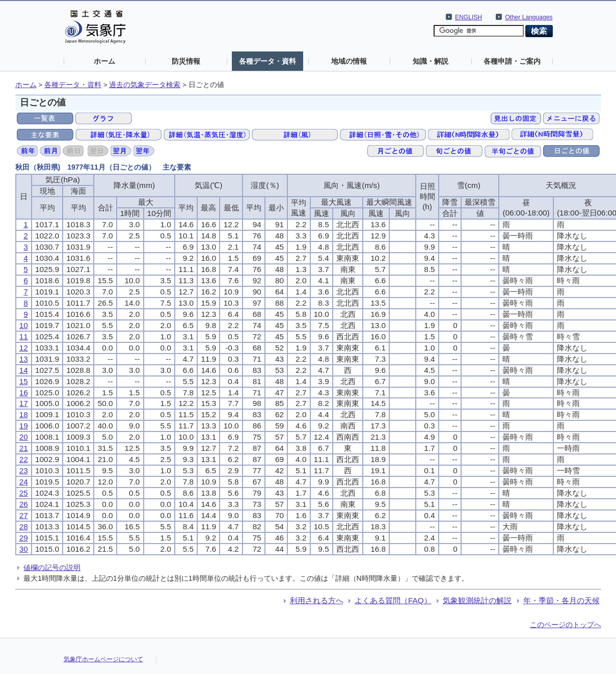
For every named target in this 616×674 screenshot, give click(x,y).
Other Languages (529, 17)
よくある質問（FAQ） (393, 600)
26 (24, 504)
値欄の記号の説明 (52, 568)
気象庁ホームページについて (103, 659)
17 (24, 403)
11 (24, 336)
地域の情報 (349, 61)
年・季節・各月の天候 (561, 600)
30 (24, 549)
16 (24, 393)
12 (24, 348)
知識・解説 (431, 61)
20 (24, 437)
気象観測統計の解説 (477, 600)
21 (24, 448)
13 (24, 359)
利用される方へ (317, 600)
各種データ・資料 (267, 61)
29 (24, 538)
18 (24, 414)
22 (24, 459)
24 (24, 482)
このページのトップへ (566, 625)
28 (24, 527)
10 (24, 325)
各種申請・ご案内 (512, 61)
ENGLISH (468, 17)
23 (24, 470)
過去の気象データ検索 (145, 85)
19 (24, 426)
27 (24, 515)
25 (24, 493)
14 (24, 370)
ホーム (104, 61)
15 (24, 381)
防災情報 (186, 61)
